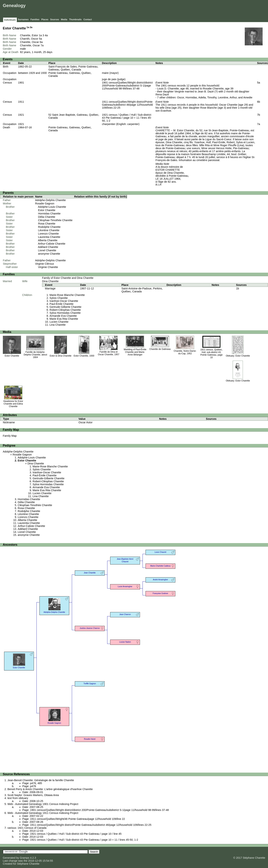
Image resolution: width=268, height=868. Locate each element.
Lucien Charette (59, 322)
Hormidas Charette (49, 214)
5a (40, 39)
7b (259, 115)
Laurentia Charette (49, 237)
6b (259, 102)
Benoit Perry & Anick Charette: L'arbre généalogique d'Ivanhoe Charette (50, 789)
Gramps (24, 858)
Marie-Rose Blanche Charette (67, 295)
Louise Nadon (125, 642)
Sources (55, 20)
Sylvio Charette (59, 298)
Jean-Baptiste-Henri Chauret (125, 560)
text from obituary (18, 798)
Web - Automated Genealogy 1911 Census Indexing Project (43, 813)
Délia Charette (47, 217)
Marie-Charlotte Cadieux (160, 566)
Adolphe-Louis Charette (52, 207)
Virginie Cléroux (45, 264)
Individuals (10, 20)
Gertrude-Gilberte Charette (65, 307)
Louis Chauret (161, 552)
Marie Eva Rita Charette (64, 319)
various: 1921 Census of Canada (27, 828)
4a (46, 35)
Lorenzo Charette (48, 234)
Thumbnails (75, 20)
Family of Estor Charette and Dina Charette (68, 278)
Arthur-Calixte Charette (52, 244)
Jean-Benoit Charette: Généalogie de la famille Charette (41, 780)
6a (41, 42)
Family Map (10, 436)
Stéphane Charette (28, 864)
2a (31, 27)
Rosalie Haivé (90, 739)
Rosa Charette (47, 224)
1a (28, 27)
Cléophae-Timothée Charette (55, 220)
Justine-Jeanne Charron (90, 628)
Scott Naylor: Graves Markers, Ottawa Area (33, 795)
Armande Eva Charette (63, 316)
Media (64, 20)
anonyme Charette (49, 254)
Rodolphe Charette (49, 227)
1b (237, 288)
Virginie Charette (48, 267)
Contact (88, 20)
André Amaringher (160, 580)
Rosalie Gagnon (45, 203)
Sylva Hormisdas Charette (65, 313)
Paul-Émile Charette (62, 304)
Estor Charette (47, 210)
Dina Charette (50, 281)
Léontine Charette (49, 230)
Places (45, 20)
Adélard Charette (48, 247)
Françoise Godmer (160, 593)
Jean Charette (90, 573)
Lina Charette (58, 325)
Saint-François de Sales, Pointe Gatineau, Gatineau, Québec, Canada (73, 68)
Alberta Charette (48, 240)
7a (42, 45)
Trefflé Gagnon (90, 684)
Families (35, 20)
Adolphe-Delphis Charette (51, 200)
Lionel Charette (47, 250)
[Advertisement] (199, 9)
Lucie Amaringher (125, 587)
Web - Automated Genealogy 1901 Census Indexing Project (43, 804)
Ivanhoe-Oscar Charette (64, 301)
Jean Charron (125, 614)
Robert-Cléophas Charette (65, 310)
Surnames (23, 20)
